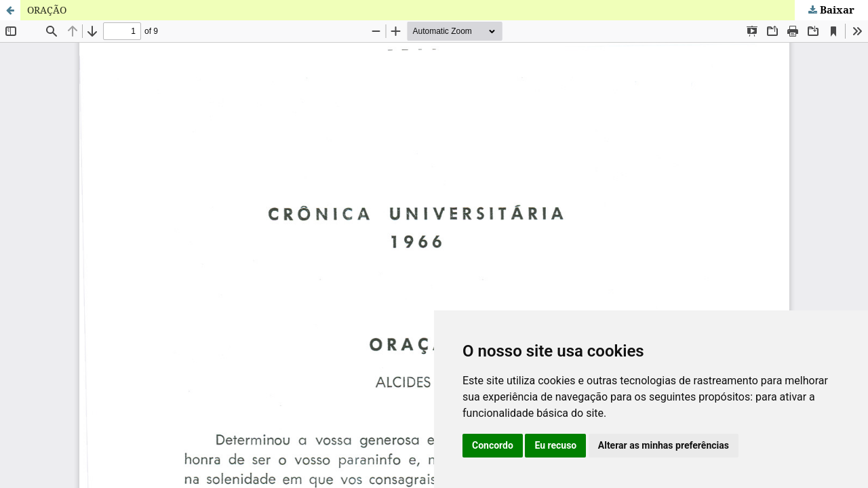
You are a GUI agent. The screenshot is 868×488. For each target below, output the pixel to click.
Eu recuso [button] (555, 445)
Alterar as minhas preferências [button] (664, 445)
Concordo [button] (493, 445)
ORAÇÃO (47, 10)
